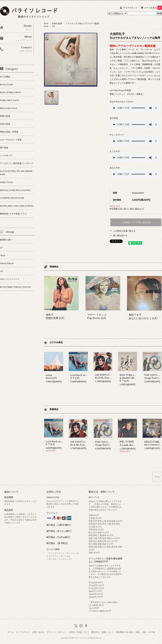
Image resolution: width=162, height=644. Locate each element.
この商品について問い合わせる (136, 222)
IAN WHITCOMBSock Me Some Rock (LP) (108, 376)
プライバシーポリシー (57, 632)
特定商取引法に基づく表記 (128, 632)
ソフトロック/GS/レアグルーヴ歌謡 (82, 23)
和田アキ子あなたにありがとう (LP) (143, 317)
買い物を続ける (120, 235)
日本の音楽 (57, 23)
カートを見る (153, 8)
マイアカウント (130, 8)
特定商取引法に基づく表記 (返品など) (127, 209)
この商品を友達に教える (124, 231)
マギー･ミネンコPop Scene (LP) (97, 316)
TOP (46, 23)
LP (54, 26)
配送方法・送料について (102, 632)
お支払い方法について (79, 632)
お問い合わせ (38, 632)
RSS (144, 632)
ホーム (10, 632)
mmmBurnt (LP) (51, 377)
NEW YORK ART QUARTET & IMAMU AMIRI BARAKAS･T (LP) (134, 378)
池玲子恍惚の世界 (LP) (55, 316)
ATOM (152, 632)
